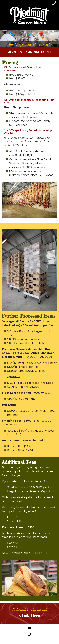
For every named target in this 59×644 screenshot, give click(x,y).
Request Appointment (30, 52)
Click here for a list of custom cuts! (30, 45)
